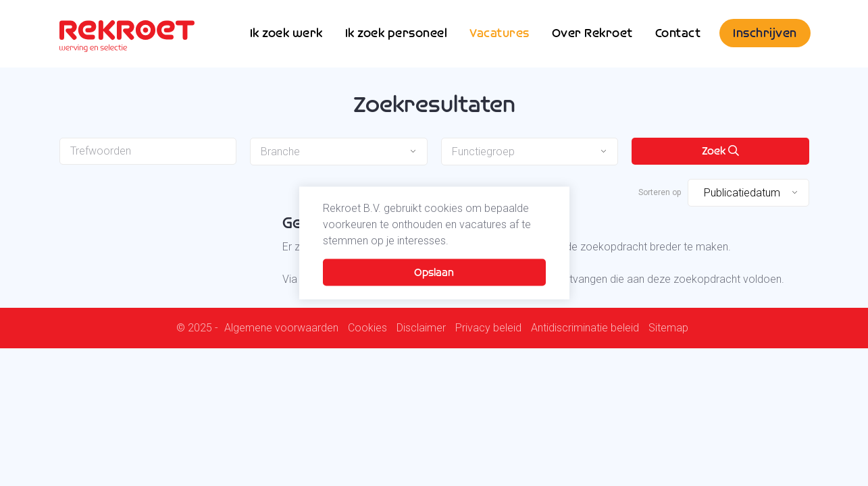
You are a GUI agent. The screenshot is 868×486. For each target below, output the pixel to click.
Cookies (367, 328)
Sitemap (668, 328)
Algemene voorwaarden (281, 328)
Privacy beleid (488, 328)
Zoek (720, 151)
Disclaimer (421, 328)
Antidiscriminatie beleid (585, 328)
